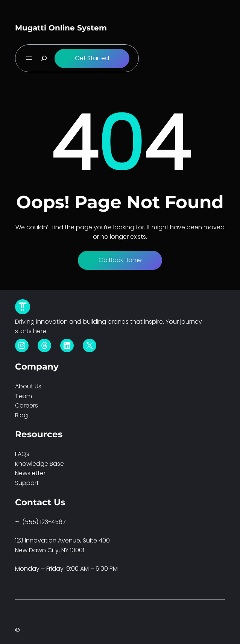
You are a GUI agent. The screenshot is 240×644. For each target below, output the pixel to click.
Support (27, 483)
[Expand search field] (44, 58)
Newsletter (30, 473)
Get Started (92, 58)
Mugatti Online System (61, 28)
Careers (27, 405)
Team (24, 396)
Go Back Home (120, 260)
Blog (21, 415)
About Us (28, 386)
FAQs (22, 454)
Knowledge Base (39, 464)
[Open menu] (29, 58)
